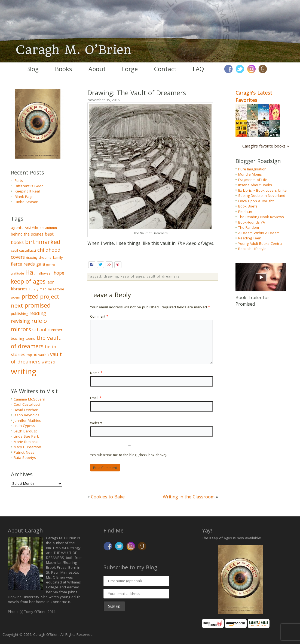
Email (96, 398)
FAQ (198, 69)
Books (64, 69)
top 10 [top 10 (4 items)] (32, 355)
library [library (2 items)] (33, 289)
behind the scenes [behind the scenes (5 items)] (27, 234)
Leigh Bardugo (26, 431)
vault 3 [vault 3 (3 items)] (44, 355)
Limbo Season (27, 202)
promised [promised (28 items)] (38, 305)
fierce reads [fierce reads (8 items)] (23, 264)
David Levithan (26, 410)
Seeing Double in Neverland (262, 195)
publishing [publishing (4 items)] (19, 314)
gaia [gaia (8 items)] (41, 264)
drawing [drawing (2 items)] (32, 258)
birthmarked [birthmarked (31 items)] (43, 242)
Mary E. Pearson (27, 447)
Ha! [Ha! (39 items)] (30, 272)
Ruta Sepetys (25, 458)
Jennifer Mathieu (27, 420)
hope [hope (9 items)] (59, 273)
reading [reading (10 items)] (38, 313)
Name (96, 373)
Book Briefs (248, 206)
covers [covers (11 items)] (18, 257)
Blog (32, 69)
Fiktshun (245, 212)
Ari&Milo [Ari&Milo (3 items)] (31, 228)
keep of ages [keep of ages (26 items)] (28, 281)
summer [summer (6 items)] (55, 330)
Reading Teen (250, 238)
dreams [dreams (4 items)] (45, 257)
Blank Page (24, 197)
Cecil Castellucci (27, 404)
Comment (99, 316)
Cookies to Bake (108, 497)
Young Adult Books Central (260, 243)
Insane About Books (255, 185)
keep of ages (132, 276)
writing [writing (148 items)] (24, 371)
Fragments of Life (253, 180)
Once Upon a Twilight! (256, 201)
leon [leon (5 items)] (51, 282)
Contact (165, 69)
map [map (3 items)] (43, 289)
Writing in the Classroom (189, 497)
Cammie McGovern (29, 399)
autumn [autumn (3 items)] (51, 228)
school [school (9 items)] (39, 329)
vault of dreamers (163, 276)
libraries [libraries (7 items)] (19, 289)
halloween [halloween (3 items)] (44, 273)
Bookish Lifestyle (252, 249)
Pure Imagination (252, 169)
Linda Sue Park (26, 436)
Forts (19, 180)
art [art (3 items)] (42, 228)
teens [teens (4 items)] (30, 338)
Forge (130, 69)
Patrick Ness (24, 452)
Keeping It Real (27, 191)
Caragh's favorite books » (266, 146)
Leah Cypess (24, 426)
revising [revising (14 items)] (20, 321)
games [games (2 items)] (51, 264)
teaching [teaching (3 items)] (18, 338)
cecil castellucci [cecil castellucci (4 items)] (23, 250)
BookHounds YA (252, 222)
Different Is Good (29, 186)
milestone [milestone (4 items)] (56, 289)
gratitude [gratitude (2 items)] (17, 273)
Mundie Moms (250, 174)
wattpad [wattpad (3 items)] (48, 362)
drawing (111, 276)
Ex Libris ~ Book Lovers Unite (262, 190)
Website (96, 423)
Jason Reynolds (27, 415)
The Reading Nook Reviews (261, 217)
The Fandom (249, 227)
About (97, 69)
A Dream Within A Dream (259, 233)
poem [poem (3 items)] (16, 297)
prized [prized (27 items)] (30, 296)
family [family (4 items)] (58, 257)
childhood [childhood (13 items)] (49, 250)
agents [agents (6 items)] (17, 227)
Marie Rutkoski (26, 442)
